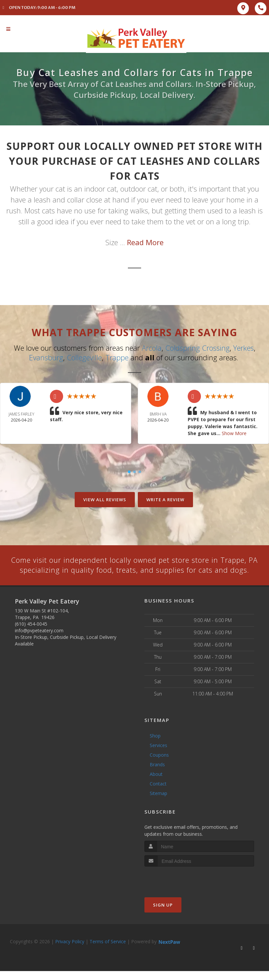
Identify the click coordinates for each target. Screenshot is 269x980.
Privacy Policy (70, 952)
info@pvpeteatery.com (39, 640)
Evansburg (46, 357)
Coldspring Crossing (197, 348)
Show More (234, 433)
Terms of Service (108, 952)
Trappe (117, 357)
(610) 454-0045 (31, 634)
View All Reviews (105, 499)
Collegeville (84, 357)
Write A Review (165, 499)
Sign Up (163, 915)
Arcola (152, 348)
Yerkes (244, 348)
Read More (145, 242)
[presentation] (180, 889)
